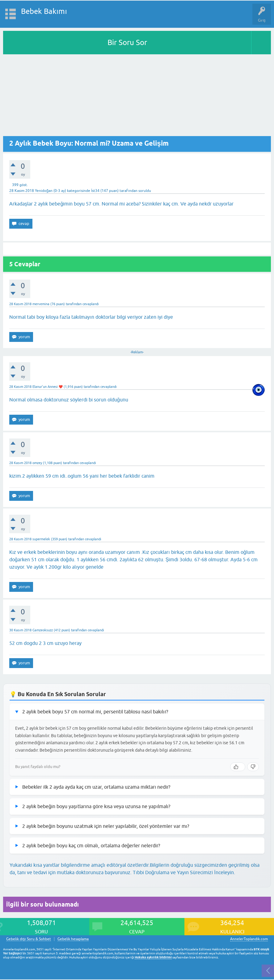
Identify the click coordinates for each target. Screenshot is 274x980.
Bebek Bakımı (44, 11)
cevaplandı (91, 304)
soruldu (145, 191)
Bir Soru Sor (127, 42)
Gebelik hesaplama (73, 939)
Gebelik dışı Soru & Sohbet (29, 939)
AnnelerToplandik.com (249, 939)
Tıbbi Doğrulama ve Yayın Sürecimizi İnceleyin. (184, 872)
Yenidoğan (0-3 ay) (51, 191)
